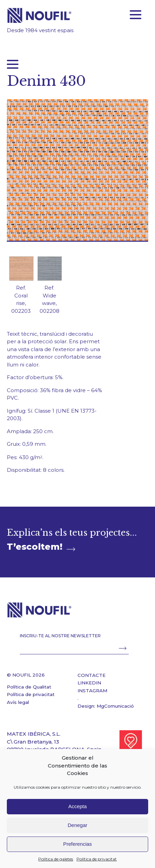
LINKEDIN (89, 683)
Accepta (77, 806)
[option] (21, 288)
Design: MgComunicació (106, 706)
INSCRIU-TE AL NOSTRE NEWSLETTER (60, 636)
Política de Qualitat (29, 687)
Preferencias (77, 844)
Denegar (77, 825)
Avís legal (18, 702)
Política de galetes (56, 859)
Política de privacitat (97, 859)
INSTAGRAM (92, 691)
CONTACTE (91, 675)
